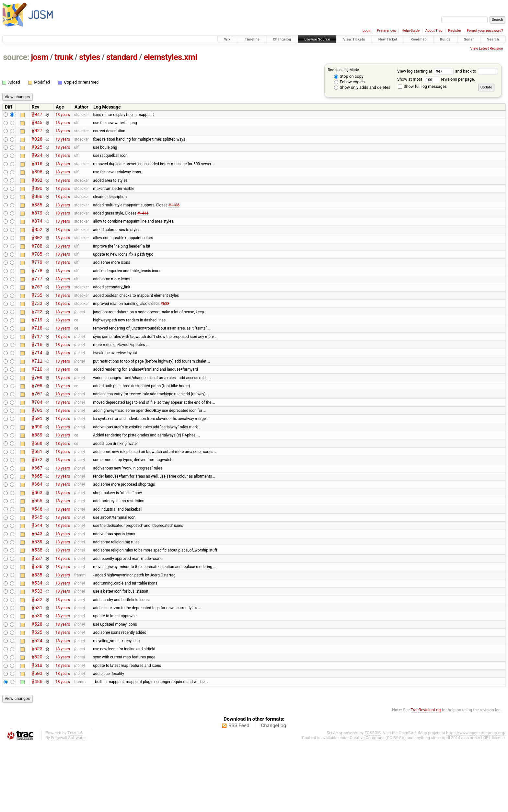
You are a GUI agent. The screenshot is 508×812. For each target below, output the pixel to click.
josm (40, 57)
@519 (37, 731)
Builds (445, 39)
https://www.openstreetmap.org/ (476, 801)
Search (493, 39)
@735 (37, 317)
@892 (37, 189)
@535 (37, 630)
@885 (37, 216)
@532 (37, 658)
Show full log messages (422, 86)
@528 (37, 685)
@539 (37, 593)
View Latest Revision (487, 48)
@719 (37, 345)
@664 (37, 529)
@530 (37, 676)
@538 (37, 602)
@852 (37, 244)
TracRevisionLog (426, 778)
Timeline (252, 39)
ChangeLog (273, 794)
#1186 (174, 216)
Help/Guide (411, 31)
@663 (37, 538)
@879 (37, 225)
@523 (37, 713)
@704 (37, 437)
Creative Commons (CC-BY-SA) (378, 806)
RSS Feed (239, 794)
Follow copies (349, 82)
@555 (37, 547)
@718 (37, 354)
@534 (37, 639)
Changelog (282, 39)
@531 (37, 667)
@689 (37, 474)
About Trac (434, 31)
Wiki (228, 39)
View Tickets (354, 39)
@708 (37, 418)
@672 (37, 501)
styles (90, 57)
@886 (37, 207)
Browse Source (317, 39)
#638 (165, 327)
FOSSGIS (373, 801)
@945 (37, 124)
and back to (476, 71)
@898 (37, 179)
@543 (37, 584)
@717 (37, 363)
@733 (37, 326)
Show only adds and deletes (362, 87)
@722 (37, 336)
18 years (63, 115)
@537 (37, 612)
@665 (37, 520)
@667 (37, 510)
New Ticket (388, 39)
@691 (37, 455)
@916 (37, 170)
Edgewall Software (68, 806)
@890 (37, 198)
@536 (37, 621)
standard (122, 57)
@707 (37, 428)
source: (16, 57)
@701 (37, 446)
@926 (37, 143)
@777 (37, 299)
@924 (37, 161)
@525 (37, 694)
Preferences (386, 31)
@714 (37, 382)
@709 (37, 409)
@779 (37, 280)
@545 (37, 566)
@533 (37, 648)
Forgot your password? (485, 31)
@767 (37, 308)
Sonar (469, 39)
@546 (37, 557)
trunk (64, 57)
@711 (37, 391)
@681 (37, 492)
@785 (37, 271)
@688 (37, 483)
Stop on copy (349, 76)
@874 (37, 234)
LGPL (486, 806)
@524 (37, 704)
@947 (37, 115)
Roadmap (419, 39)
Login (367, 31)
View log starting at (426, 71)
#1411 (143, 226)
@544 (37, 575)
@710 (37, 400)
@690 (37, 464)
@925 (37, 152)
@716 (37, 372)
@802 (37, 253)
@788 (37, 262)
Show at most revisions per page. (436, 79)
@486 (37, 749)
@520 (37, 722)
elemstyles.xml (170, 57)
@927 (37, 133)
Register (455, 31)
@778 (37, 290)
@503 (37, 740)
